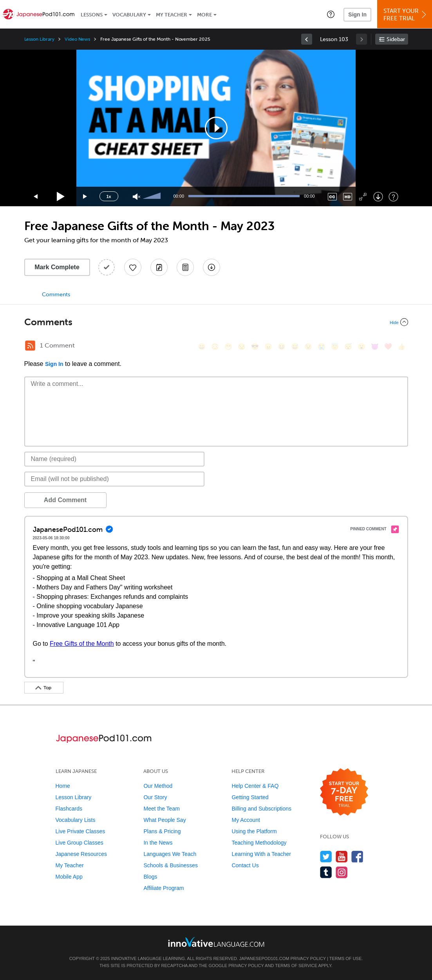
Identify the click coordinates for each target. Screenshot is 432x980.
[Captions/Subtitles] (332, 197)
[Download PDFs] (185, 267)
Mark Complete (57, 267)
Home (63, 786)
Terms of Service (296, 966)
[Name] (115, 459)
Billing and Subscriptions (261, 809)
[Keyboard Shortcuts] (393, 197)
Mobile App (69, 877)
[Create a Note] (159, 267)
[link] (307, 39)
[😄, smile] (202, 347)
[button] (331, 14)
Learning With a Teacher (261, 854)
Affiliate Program (164, 888)
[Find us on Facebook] (357, 857)
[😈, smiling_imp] (375, 347)
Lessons (92, 15)
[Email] (115, 479)
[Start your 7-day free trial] (344, 792)
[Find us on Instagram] (342, 872)
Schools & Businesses (171, 865)
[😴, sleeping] (348, 347)
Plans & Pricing (162, 831)
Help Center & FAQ (255, 786)
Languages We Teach (170, 854)
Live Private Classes (80, 831)
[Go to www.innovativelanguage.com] (216, 942)
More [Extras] (204, 15)
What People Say (164, 820)
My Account (246, 820)
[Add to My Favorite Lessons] (133, 267)
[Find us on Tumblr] (326, 872)
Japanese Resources (81, 854)
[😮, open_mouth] (362, 347)
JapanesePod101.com (264, 958)
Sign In (357, 14)
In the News (158, 843)
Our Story (155, 797)
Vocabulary (129, 15)
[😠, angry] (268, 347)
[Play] (61, 197)
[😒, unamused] (242, 347)
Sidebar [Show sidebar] (396, 39)
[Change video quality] (348, 197)
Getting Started (250, 797)
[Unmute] (136, 197)
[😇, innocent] (335, 347)
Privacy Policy (308, 958)
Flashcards (69, 809)
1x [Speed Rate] (108, 196)
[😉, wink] (308, 347)
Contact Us (245, 865)
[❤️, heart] (388, 347)
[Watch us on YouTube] (342, 857)
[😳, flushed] (215, 347)
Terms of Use (346, 958)
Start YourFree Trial (406, 15)
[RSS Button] (30, 346)
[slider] (153, 196)
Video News (78, 39)
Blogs (150, 877)
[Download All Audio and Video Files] (211, 267)
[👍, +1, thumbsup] (401, 347)
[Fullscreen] (363, 197)
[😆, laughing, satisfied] (282, 347)
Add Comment (65, 500)
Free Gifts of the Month (82, 644)
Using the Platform (254, 831)
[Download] (378, 197)
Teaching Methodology (259, 843)
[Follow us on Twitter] (326, 857)
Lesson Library (39, 39)
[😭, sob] (322, 347)
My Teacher (172, 15)
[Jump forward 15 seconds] (85, 197)
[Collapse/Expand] (216, 322)
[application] (216, 128)
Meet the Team (161, 809)
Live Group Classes (80, 843)
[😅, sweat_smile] (295, 347)
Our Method (158, 786)
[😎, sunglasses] (255, 347)
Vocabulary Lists (76, 820)
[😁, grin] (228, 347)
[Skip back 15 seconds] (36, 197)
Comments (56, 295)
